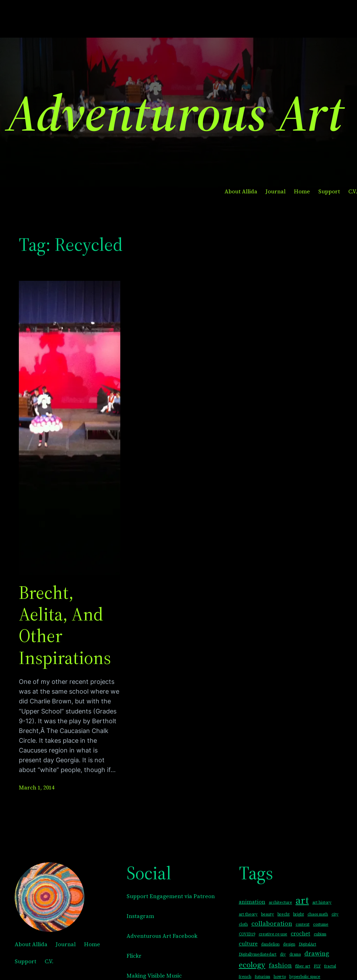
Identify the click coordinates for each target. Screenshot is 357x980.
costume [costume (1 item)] (321, 924)
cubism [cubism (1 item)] (320, 934)
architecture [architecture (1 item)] (280, 902)
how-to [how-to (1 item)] (280, 977)
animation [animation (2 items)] (252, 902)
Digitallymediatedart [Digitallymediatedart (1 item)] (258, 954)
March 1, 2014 (37, 788)
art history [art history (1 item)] (322, 902)
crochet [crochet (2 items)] (301, 933)
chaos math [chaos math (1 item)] (318, 914)
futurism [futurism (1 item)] (263, 977)
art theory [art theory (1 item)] (248, 914)
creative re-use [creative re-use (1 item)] (273, 934)
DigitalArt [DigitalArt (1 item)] (307, 944)
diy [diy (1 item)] (283, 954)
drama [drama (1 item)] (295, 954)
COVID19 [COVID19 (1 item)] (247, 934)
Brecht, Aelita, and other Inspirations (65, 625)
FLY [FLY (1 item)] (317, 966)
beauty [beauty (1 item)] (268, 914)
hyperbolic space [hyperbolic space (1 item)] (305, 977)
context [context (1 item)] (303, 924)
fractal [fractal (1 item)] (330, 966)
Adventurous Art (175, 113)
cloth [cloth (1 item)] (243, 924)
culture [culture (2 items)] (248, 944)
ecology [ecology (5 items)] (252, 965)
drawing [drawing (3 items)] (317, 953)
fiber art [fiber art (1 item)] (303, 966)
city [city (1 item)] (335, 914)
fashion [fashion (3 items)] (280, 965)
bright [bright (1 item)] (299, 914)
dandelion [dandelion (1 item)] (270, 944)
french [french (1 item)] (245, 977)
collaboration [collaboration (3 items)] (272, 923)
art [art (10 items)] (302, 900)
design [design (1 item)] (289, 944)
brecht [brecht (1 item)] (284, 914)
